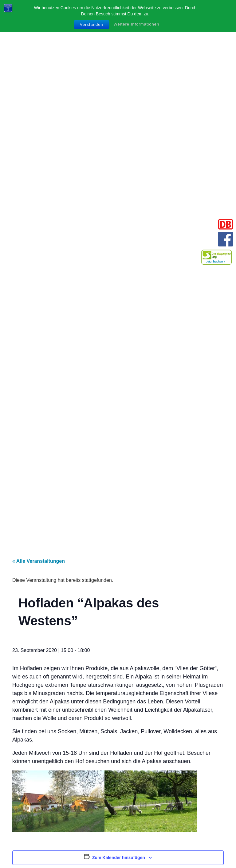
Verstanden (92, 24)
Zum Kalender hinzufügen (119, 858)
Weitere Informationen (137, 24)
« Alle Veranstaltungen (39, 561)
